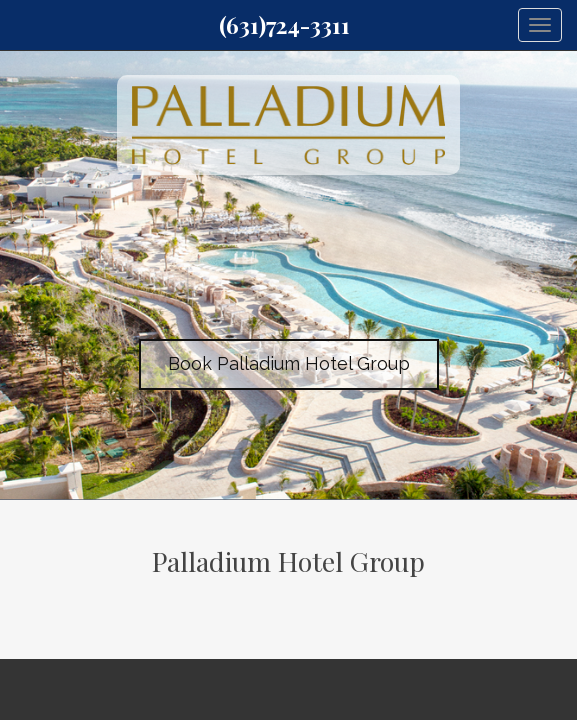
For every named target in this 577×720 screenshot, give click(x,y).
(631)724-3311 (284, 25)
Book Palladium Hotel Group (289, 363)
